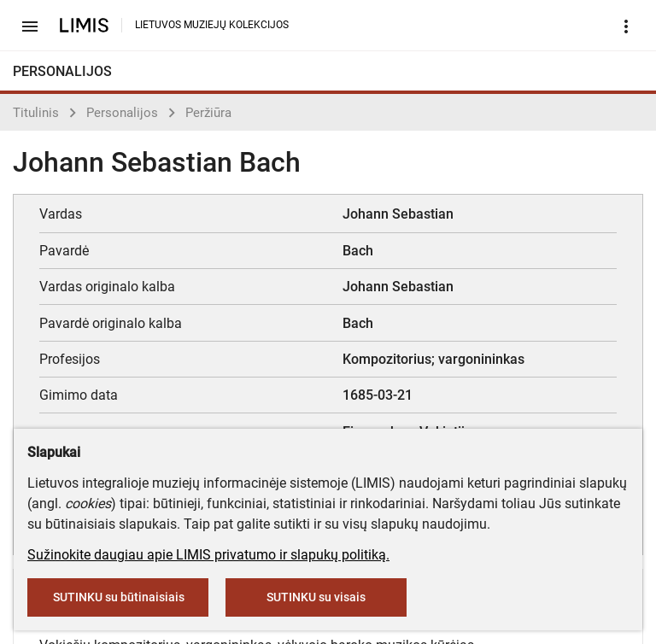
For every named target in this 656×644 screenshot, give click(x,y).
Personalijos (122, 113)
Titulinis (36, 113)
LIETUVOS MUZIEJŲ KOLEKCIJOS (212, 25)
